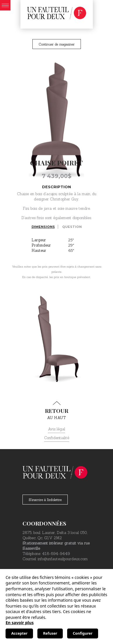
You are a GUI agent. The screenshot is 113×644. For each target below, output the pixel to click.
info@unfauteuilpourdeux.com (63, 559)
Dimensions (43, 227)
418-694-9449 (56, 554)
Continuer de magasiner (57, 44)
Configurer (82, 633)
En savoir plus (20, 623)
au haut (56, 411)
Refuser (50, 633)
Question (72, 227)
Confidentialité (57, 438)
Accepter (19, 633)
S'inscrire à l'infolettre (45, 500)
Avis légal (56, 429)
